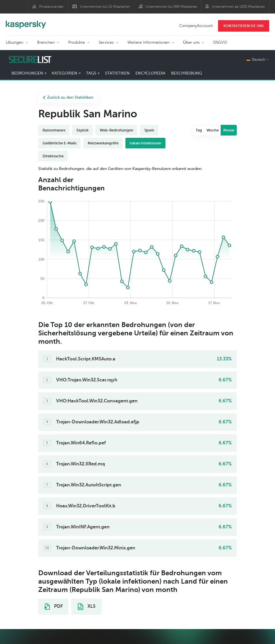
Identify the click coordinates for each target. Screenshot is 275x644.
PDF (54, 607)
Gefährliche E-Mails (60, 143)
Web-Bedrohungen (117, 130)
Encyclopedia (150, 73)
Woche (213, 130)
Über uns (191, 42)
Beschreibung (187, 73)
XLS (87, 607)
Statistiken (117, 73)
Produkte (77, 42)
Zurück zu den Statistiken (68, 97)
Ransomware (54, 130)
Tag (199, 130)
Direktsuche (53, 156)
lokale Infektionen (146, 143)
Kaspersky (26, 22)
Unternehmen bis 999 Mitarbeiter (171, 7)
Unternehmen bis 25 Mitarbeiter (105, 7)
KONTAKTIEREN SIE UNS (244, 26)
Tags (91, 73)
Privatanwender (51, 7)
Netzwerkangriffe (103, 143)
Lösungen (15, 42)
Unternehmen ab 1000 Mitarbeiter (238, 7)
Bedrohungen (27, 73)
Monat (229, 130)
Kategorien (65, 73)
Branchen (46, 42)
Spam (149, 130)
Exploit (83, 130)
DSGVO (220, 42)
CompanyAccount (196, 26)
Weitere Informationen (148, 42)
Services (106, 42)
